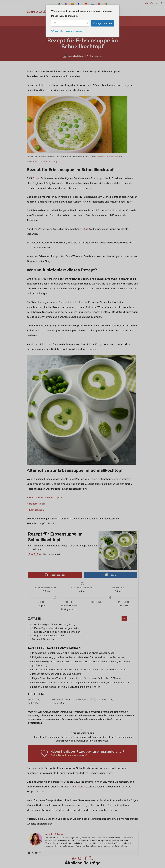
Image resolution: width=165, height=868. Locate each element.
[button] (29, 554)
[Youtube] (147, 3)
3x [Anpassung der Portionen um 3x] (134, 619)
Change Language (103, 23)
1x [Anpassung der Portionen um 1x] (124, 619)
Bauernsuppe (37, 504)
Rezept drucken (55, 575)
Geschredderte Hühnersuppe (45, 497)
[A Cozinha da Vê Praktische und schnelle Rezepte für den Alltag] (36, 12)
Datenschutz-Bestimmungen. (45, 161)
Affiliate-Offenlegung (107, 157)
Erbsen (36, 178)
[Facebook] (161, 3)
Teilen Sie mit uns (61, 755)
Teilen (111, 575)
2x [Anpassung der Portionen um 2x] (129, 619)
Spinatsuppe (36, 510)
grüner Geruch (78, 787)
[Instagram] (151, 3)
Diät (85, 229)
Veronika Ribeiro (76, 56)
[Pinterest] (156, 3)
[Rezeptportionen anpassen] (97, 606)
